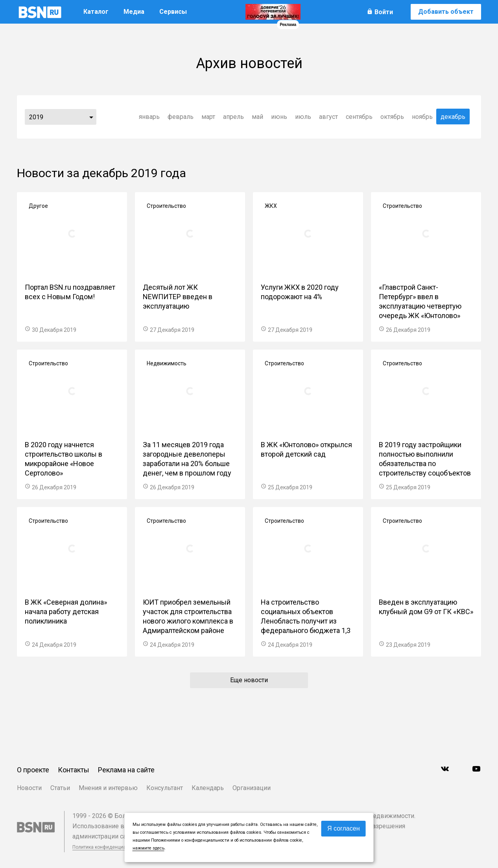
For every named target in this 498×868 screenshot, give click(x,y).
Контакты (74, 770)
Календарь (208, 788)
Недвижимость (167, 363)
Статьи (60, 788)
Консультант (165, 788)
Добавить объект (446, 12)
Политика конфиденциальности (108, 847)
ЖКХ (271, 206)
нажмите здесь (148, 848)
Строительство (166, 206)
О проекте (33, 770)
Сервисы (173, 12)
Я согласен (344, 828)
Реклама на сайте (126, 770)
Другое (38, 206)
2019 (36, 117)
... (91, 117)
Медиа (134, 12)
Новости (29, 788)
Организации (252, 788)
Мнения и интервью (108, 788)
